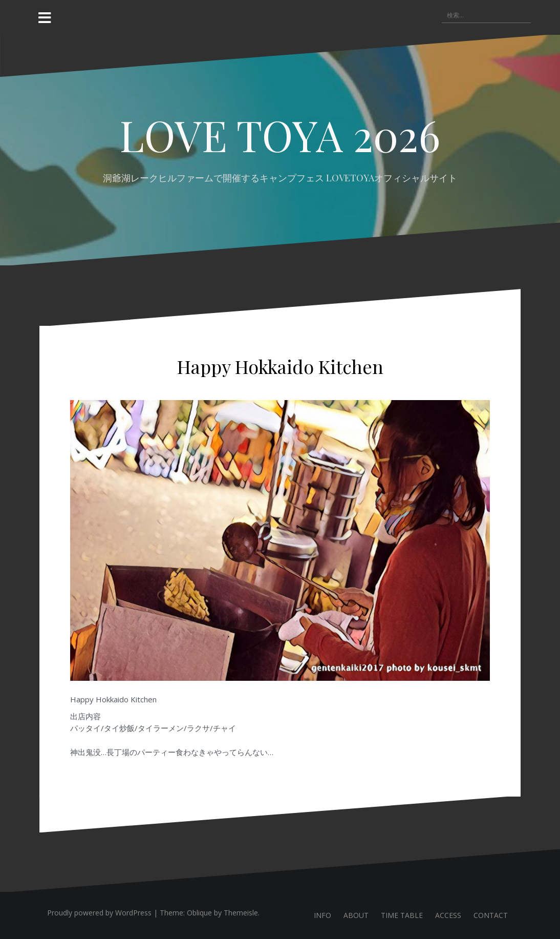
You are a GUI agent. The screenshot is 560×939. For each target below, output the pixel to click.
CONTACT (491, 915)
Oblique (199, 913)
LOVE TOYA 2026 (280, 135)
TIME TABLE (402, 915)
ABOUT (356, 915)
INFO (322, 915)
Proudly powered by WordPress (99, 913)
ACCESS (448, 915)
